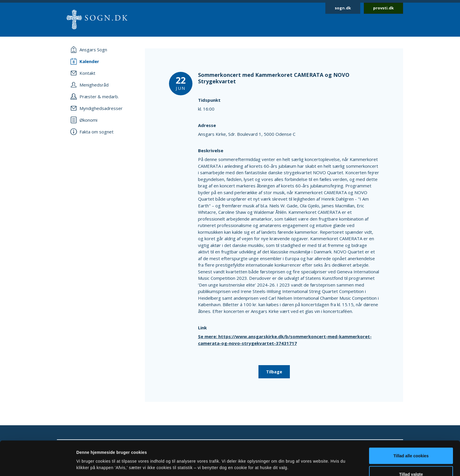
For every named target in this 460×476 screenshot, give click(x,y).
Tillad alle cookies (411, 424)
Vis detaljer (294, 454)
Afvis (411, 461)
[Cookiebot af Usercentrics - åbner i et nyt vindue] (38, 465)
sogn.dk (343, 8)
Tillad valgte (411, 442)
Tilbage (274, 372)
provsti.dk (383, 8)
